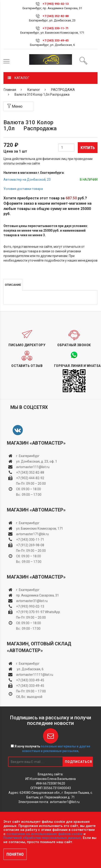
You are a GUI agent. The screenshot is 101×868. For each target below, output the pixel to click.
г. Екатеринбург (28, 456)
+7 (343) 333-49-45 (56, 40)
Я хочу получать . (50, 749)
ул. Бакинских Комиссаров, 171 (40, 528)
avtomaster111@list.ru (33, 467)
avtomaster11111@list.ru (35, 675)
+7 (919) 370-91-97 (30, 612)
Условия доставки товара (23, 189)
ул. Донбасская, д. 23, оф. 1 (37, 461)
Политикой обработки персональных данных (42, 838)
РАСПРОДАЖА (63, 90)
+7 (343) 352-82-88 (56, 16)
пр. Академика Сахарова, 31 (38, 595)
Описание (13, 285)
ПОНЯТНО (15, 854)
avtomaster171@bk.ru (32, 534)
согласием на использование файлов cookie (45, 834)
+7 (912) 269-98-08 (30, 545)
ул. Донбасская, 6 (30, 669)
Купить (88, 148)
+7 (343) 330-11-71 (56, 28)
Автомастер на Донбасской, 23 (27, 180)
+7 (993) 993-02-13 (30, 606)
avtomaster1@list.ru (65, 802)
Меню (15, 106)
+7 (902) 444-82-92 (30, 478)
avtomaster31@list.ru (32, 601)
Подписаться (78, 762)
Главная (10, 90)
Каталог (34, 90)
